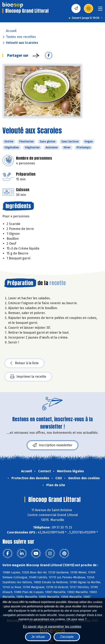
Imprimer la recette (28, 377)
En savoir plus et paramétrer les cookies (52, 626)
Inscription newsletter (52, 445)
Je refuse (38, 637)
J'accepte (67, 637)
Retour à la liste (24, 363)
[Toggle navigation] (100, 10)
